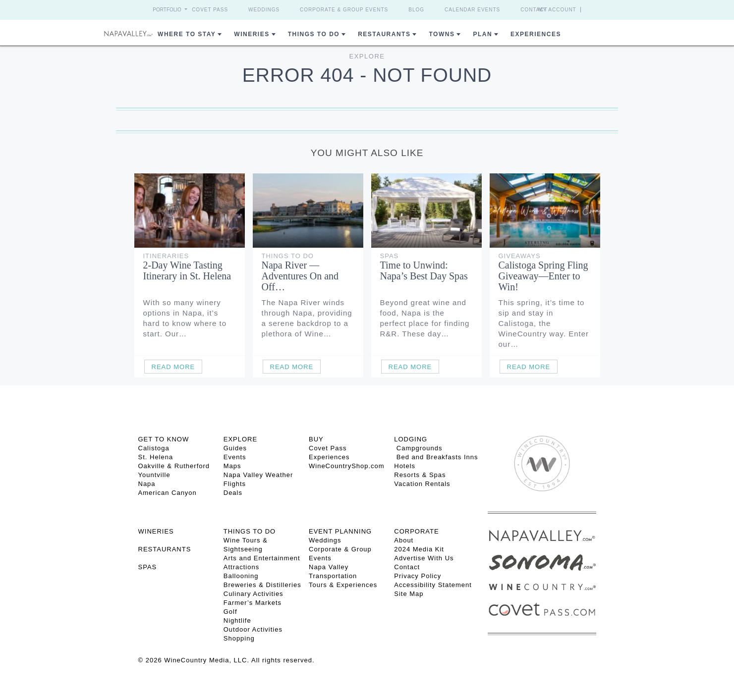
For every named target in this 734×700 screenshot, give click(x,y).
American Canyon (168, 493)
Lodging (411, 439)
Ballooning (241, 576)
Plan (482, 34)
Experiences (536, 34)
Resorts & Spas (420, 475)
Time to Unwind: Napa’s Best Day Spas (424, 270)
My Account (557, 10)
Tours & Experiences (343, 585)
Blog (416, 10)
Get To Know (164, 439)
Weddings (264, 10)
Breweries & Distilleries (262, 585)
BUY (316, 439)
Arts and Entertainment (262, 558)
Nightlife (237, 620)
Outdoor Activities (253, 629)
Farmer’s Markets (253, 603)
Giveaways (520, 256)
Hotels (405, 466)
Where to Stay (187, 34)
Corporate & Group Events (344, 10)
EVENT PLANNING (340, 531)
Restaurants (384, 34)
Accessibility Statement (433, 585)
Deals (233, 493)
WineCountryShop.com (347, 466)
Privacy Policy (418, 576)
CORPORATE (416, 531)
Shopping (239, 638)
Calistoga (154, 448)
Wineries (252, 34)
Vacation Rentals (422, 484)
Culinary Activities (254, 594)
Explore (367, 56)
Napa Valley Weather (258, 475)
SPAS (148, 567)
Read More (173, 367)
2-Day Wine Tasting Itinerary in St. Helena (187, 270)
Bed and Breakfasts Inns (436, 457)
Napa (147, 484)
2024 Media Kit (419, 549)
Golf (230, 612)
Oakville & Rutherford (174, 466)
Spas (390, 256)
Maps (232, 466)
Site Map (409, 594)
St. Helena (156, 457)
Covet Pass (210, 10)
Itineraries (166, 256)
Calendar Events (472, 10)
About (404, 540)
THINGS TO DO (250, 531)
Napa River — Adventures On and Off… (300, 276)
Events (235, 457)
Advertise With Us (424, 558)
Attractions (241, 567)
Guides (235, 448)
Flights (235, 484)
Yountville (154, 475)
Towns (442, 34)
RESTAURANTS (165, 549)
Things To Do (314, 34)
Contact (534, 10)
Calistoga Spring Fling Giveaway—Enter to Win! (543, 276)
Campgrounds (418, 448)
